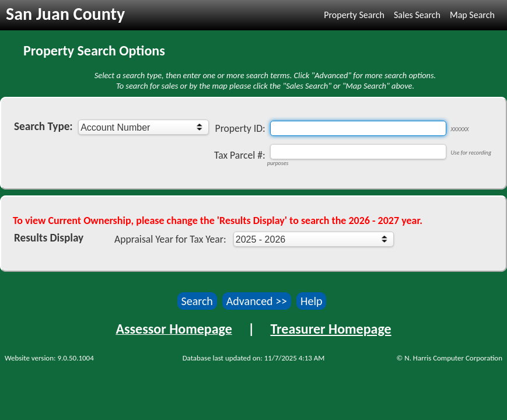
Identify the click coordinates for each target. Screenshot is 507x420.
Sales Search (417, 15)
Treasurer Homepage (331, 329)
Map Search (472, 15)
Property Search (354, 15)
